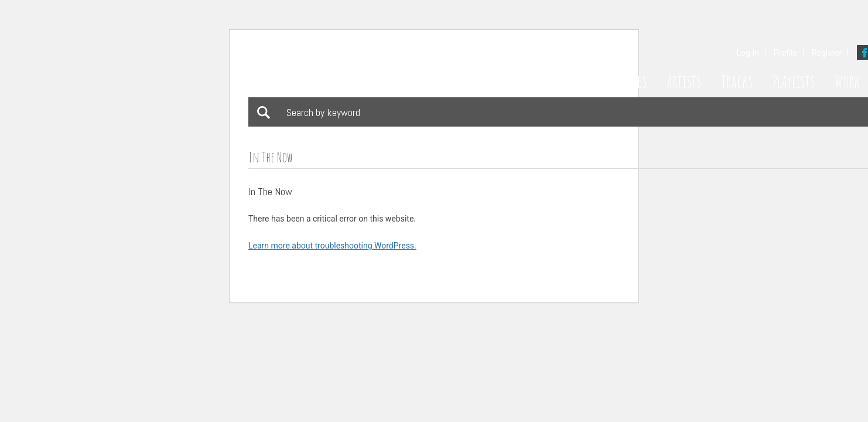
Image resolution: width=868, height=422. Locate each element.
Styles (632, 81)
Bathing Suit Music (367, 67)
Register (827, 53)
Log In (747, 53)
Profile (785, 53)
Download (310, 193)
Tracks (737, 81)
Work (847, 81)
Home (585, 81)
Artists (684, 81)
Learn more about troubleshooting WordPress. (332, 246)
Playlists (794, 81)
